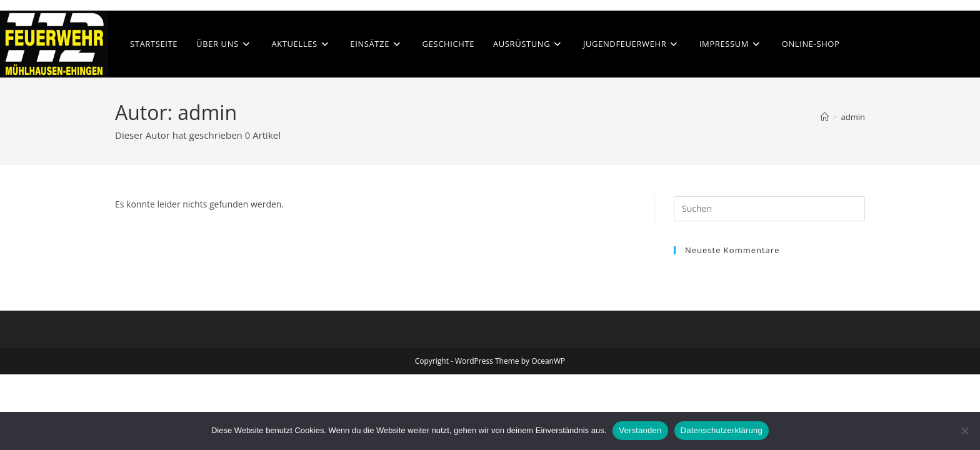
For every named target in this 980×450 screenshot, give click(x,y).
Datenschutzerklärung (722, 430)
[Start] (825, 117)
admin (853, 117)
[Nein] (964, 431)
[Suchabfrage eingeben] (769, 209)
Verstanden (640, 430)
